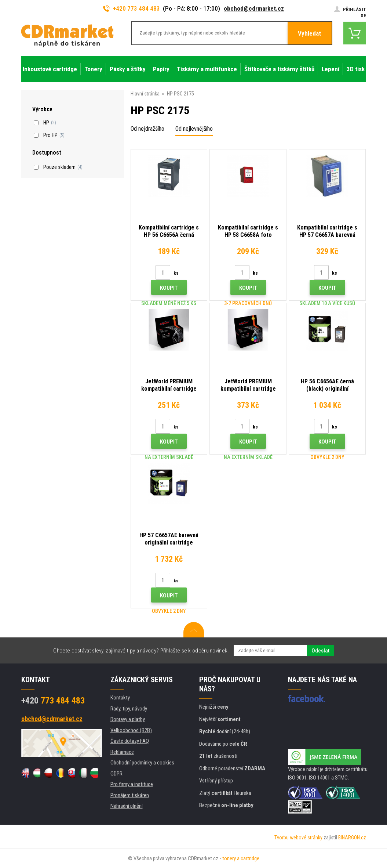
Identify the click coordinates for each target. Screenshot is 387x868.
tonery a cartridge (241, 858)
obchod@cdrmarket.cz (254, 8)
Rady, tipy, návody (129, 709)
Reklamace (122, 752)
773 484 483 (53, 701)
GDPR (116, 774)
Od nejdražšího (147, 129)
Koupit (169, 288)
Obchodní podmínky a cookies (142, 763)
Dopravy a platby (128, 719)
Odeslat (320, 651)
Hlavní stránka (145, 94)
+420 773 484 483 (132, 8)
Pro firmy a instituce (132, 784)
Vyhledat (309, 33)
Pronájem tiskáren (130, 795)
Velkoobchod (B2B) (131, 730)
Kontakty (120, 698)
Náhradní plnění (127, 806)
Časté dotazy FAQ (130, 741)
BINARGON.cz (352, 838)
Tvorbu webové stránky (298, 838)
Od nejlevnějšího (194, 129)
